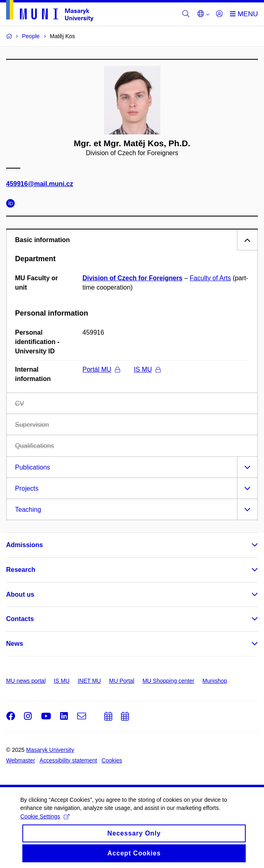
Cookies (112, 760)
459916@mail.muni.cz (40, 184)
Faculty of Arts (210, 278)
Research (21, 570)
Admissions (25, 545)
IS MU (147, 369)
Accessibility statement (68, 760)
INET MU (89, 681)
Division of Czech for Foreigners (132, 278)
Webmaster (21, 760)
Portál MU (101, 369)
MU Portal (121, 681)
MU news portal (26, 681)
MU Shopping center (169, 681)
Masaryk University (50, 750)
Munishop (215, 681)
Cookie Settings (45, 823)
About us (20, 594)
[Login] (219, 14)
